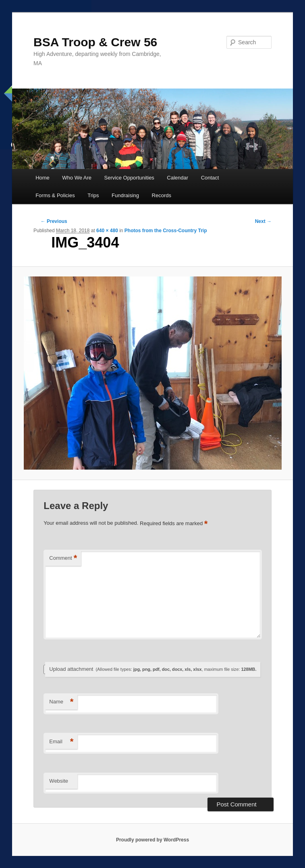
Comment (63, 558)
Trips (93, 195)
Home (43, 178)
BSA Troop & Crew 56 (95, 42)
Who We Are (77, 178)
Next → (263, 221)
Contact (210, 178)
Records (162, 195)
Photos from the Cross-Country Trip (166, 231)
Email (61, 742)
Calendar (177, 178)
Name (61, 702)
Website (59, 781)
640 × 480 (107, 231)
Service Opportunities (129, 178)
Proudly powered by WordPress (152, 840)
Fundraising (125, 195)
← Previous (54, 221)
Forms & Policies (55, 195)
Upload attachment (153, 669)
